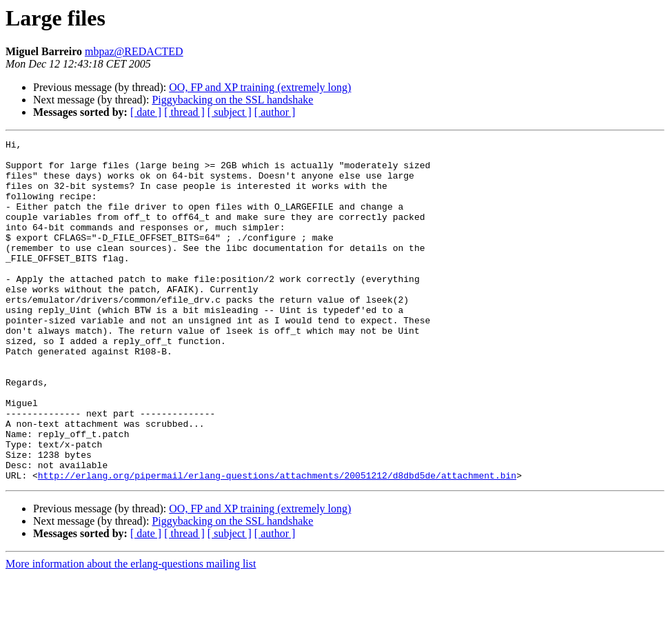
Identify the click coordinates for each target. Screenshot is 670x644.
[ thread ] (184, 112)
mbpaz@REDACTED (134, 51)
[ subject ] (230, 112)
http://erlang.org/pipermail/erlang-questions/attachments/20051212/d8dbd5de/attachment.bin (277, 543)
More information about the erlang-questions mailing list (131, 632)
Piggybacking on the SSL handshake (232, 100)
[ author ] (275, 112)
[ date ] (146, 112)
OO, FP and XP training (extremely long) (260, 87)
